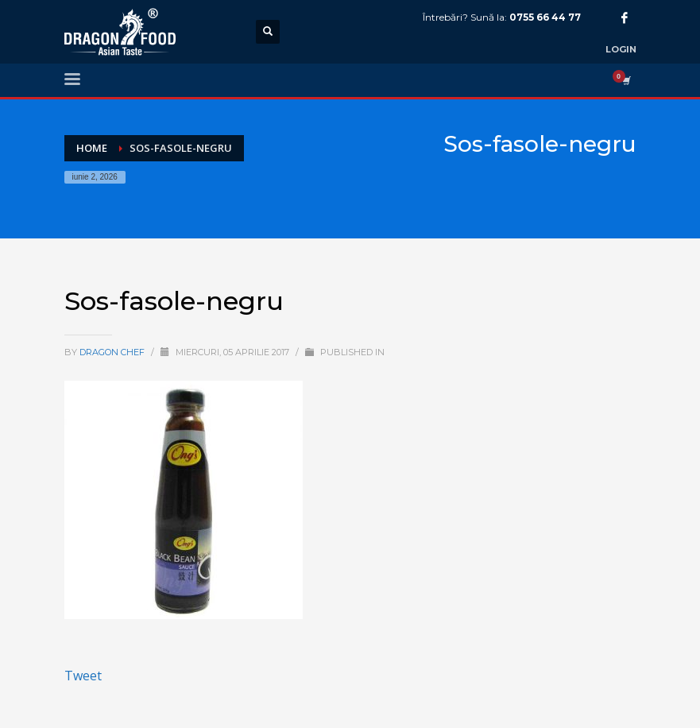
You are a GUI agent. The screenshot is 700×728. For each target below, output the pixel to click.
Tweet (83, 676)
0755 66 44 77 (545, 17)
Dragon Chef (113, 352)
